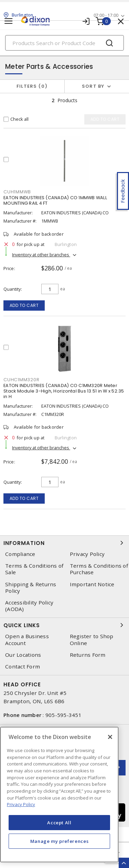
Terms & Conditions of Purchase (99, 569)
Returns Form (88, 655)
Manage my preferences (60, 841)
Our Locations (23, 655)
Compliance (20, 554)
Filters (32, 86)
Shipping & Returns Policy (31, 588)
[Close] (110, 737)
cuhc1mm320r (21, 380)
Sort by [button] (93, 86)
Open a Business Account (27, 640)
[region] (59, 795)
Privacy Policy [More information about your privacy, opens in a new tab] (21, 804)
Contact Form (23, 667)
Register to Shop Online (92, 640)
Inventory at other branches (41, 255)
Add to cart (24, 305)
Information (64, 543)
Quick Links (64, 625)
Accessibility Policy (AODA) (29, 606)
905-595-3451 (63, 715)
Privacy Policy (87, 554)
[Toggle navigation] (9, 21)
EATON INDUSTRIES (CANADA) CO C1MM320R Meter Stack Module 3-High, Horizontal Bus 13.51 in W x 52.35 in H (64, 391)
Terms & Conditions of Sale (34, 569)
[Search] (64, 43)
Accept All (59, 823)
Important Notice (92, 584)
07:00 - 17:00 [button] (106, 15)
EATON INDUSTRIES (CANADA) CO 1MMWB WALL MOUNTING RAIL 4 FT (55, 200)
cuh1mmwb (17, 192)
